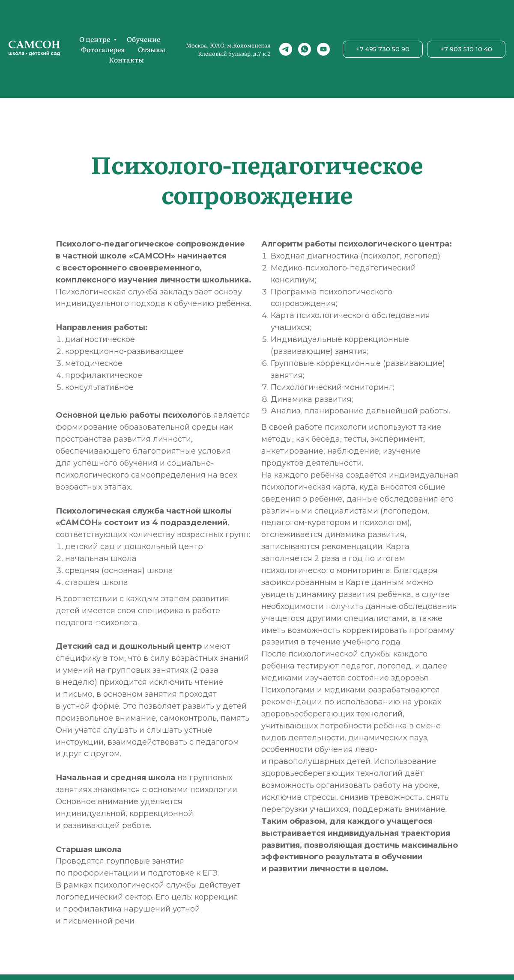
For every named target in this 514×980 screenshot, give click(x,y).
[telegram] (286, 49)
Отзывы (152, 49)
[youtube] (323, 49)
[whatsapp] (305, 49)
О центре (95, 39)
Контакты (126, 59)
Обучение (143, 39)
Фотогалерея (103, 49)
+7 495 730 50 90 (383, 49)
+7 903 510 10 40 (466, 49)
